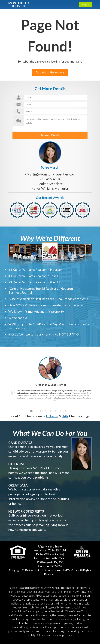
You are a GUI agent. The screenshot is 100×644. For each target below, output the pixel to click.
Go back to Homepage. (50, 72)
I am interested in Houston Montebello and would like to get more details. (50, 123)
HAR (65, 415)
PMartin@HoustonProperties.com (50, 173)
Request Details (50, 135)
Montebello (19, 4)
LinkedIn (52, 415)
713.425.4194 (50, 178)
